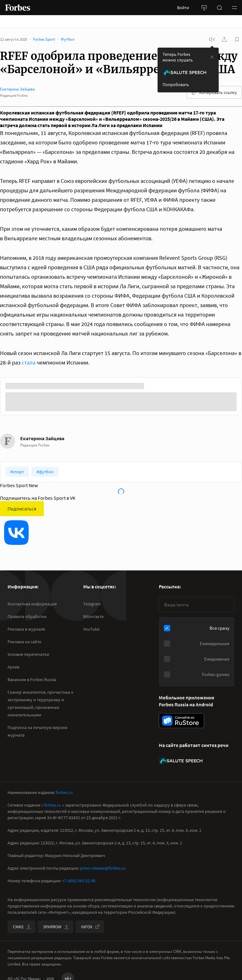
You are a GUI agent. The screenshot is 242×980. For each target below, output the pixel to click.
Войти (183, 8)
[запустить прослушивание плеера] (212, 39)
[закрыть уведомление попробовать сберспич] (212, 57)
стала (29, 362)
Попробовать (176, 85)
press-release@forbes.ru (103, 868)
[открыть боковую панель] (204, 8)
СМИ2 (22, 927)
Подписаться (22, 509)
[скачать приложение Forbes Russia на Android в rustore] (181, 721)
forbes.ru (64, 792)
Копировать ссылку (214, 92)
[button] (234, 8)
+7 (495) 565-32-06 (79, 881)
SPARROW (56, 927)
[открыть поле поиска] (219, 8)
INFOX (90, 927)
